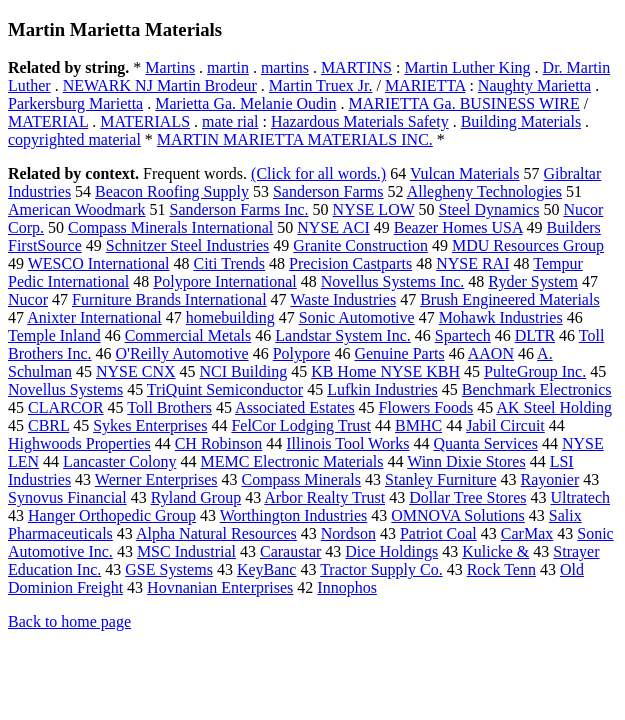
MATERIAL (48, 121)
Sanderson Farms (328, 191)
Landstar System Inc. (343, 335)
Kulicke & (495, 551)
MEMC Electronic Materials (291, 461)
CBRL (48, 425)
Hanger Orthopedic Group (112, 515)
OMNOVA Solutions (458, 515)
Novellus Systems (65, 389)
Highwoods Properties (79, 443)
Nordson (348, 533)
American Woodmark (76, 209)
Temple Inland (54, 335)
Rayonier (550, 479)
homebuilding (230, 317)
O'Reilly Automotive (182, 353)
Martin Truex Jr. (321, 85)
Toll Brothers (169, 407)
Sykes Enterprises (150, 425)
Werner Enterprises (156, 479)
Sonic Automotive (357, 317)
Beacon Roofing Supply (172, 191)
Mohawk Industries (501, 317)
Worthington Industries (294, 515)
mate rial (230, 121)
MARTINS (356, 67)
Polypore (302, 353)
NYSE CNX (136, 371)
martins (285, 67)
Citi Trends (229, 263)
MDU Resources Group (528, 245)
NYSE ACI (333, 227)
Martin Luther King (467, 67)
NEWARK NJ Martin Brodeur (160, 85)
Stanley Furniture (441, 479)
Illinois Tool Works (347, 443)
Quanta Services (485, 443)
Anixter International (94, 317)
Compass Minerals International (170, 227)
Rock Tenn (501, 569)
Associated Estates (295, 407)
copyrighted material (74, 139)
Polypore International (225, 281)
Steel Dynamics (489, 209)
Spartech (463, 335)
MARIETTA (425, 85)
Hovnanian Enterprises (220, 587)
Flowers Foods (426, 407)
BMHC (418, 425)
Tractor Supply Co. (381, 569)
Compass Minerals (301, 479)
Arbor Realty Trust (324, 497)
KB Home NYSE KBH (385, 371)
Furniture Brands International (169, 299)
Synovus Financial (67, 497)
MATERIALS (145, 121)
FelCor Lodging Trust (301, 425)
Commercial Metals (188, 335)
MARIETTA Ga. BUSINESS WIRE (464, 103)
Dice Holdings (391, 551)
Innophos (347, 587)
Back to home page (69, 621)
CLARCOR (66, 407)
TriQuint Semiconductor (225, 389)
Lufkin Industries (382, 389)
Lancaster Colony (119, 461)
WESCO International (99, 263)
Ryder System (533, 281)
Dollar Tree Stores (467, 497)
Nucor (28, 299)
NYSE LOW (374, 209)
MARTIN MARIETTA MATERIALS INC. (295, 139)
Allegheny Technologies (484, 191)
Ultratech (581, 497)
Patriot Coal (438, 533)
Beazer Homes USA (458, 227)
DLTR (535, 335)
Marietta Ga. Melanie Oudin (245, 103)
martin (228, 67)
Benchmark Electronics (537, 389)
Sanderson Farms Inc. (238, 209)
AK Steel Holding (554, 407)
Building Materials (521, 121)
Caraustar (290, 551)
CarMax (527, 533)
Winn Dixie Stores (466, 461)
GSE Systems (169, 569)
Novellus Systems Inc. (393, 281)
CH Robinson (219, 443)
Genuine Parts (399, 353)
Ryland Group (196, 497)
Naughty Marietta (534, 85)
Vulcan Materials (465, 173)
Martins (170, 67)
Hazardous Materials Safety (360, 121)
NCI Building (244, 371)
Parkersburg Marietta (75, 103)
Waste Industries (343, 299)
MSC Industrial (186, 551)
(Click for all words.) (318, 173)
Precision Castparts (350, 263)
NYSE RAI (472, 263)
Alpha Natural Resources (216, 533)
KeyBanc (267, 569)
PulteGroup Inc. (535, 371)
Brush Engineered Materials (510, 299)
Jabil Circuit (505, 425)
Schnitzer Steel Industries (188, 245)
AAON (491, 353)
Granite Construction (360, 245)
